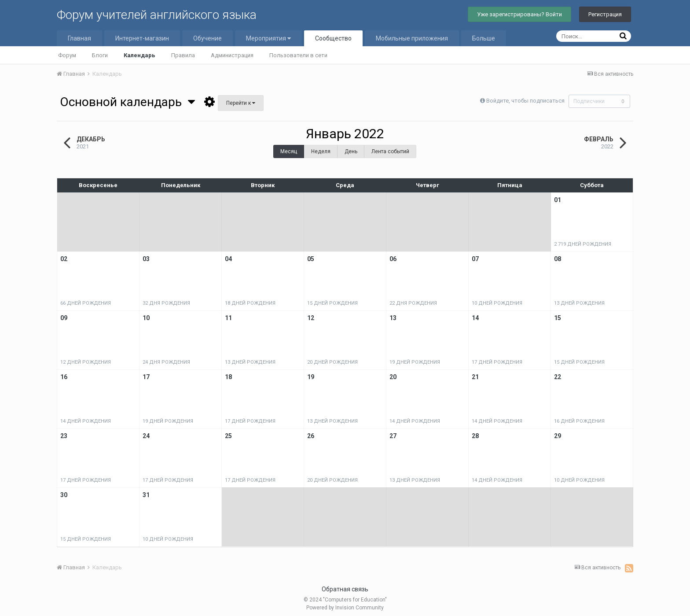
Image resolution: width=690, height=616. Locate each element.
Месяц (289, 151)
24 (146, 436)
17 (146, 377)
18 (228, 377)
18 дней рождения (250, 303)
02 (64, 259)
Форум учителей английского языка (157, 15)
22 (558, 377)
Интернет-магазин (142, 38)
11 (228, 318)
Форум (67, 55)
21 (475, 377)
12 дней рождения (86, 362)
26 (311, 436)
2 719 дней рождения (583, 244)
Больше (484, 38)
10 (146, 318)
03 (146, 259)
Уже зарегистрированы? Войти (519, 14)
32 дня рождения (166, 303)
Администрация (232, 55)
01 (558, 200)
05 (311, 259)
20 (393, 377)
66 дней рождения (86, 303)
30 (64, 495)
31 (146, 495)
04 (228, 259)
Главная (79, 38)
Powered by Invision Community (345, 608)
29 (558, 436)
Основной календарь (127, 102)
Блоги (100, 55)
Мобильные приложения (412, 38)
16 (64, 377)
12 (311, 318)
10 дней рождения (497, 303)
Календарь (139, 55)
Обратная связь (345, 589)
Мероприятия (268, 38)
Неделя (321, 151)
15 (558, 318)
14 (475, 318)
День (351, 151)
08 (558, 259)
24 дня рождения (166, 362)
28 (475, 436)
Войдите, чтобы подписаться (523, 101)
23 (64, 436)
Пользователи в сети (298, 55)
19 (311, 377)
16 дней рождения (579, 421)
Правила (183, 55)
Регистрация (605, 14)
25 (228, 436)
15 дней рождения (332, 303)
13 (393, 318)
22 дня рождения (413, 303)
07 (475, 259)
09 (64, 318)
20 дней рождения (332, 362)
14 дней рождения (86, 421)
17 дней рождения (497, 362)
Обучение (207, 38)
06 (393, 259)
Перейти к (241, 103)
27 (393, 436)
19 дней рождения (415, 362)
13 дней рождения (579, 303)
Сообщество (333, 38)
